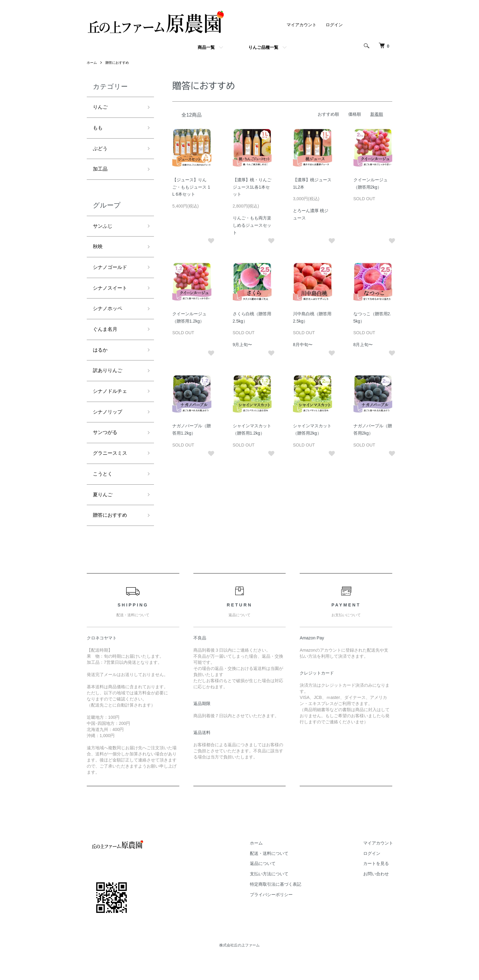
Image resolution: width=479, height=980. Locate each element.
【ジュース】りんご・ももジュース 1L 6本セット (191, 187)
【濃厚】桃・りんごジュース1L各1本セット (252, 187)
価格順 (355, 114)
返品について (273, 886)
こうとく (104, 494)
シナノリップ (109, 428)
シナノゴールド (112, 275)
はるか (101, 363)
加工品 (101, 173)
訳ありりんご (109, 384)
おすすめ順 (328, 114)
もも (98, 130)
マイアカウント (302, 25)
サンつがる (107, 450)
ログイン (334, 25)
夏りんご (104, 515)
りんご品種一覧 (263, 47)
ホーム (92, 63)
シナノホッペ (109, 319)
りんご (101, 108)
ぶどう (101, 152)
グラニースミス (112, 472)
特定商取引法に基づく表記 (286, 907)
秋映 (98, 253)
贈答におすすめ (119, 63)
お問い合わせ (380, 896)
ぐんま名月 (107, 341)
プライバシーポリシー (282, 917)
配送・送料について (280, 876)
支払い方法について (280, 896)
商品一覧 (206, 47)
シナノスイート (112, 297)
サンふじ (104, 231)
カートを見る (380, 886)
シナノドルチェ (112, 406)
